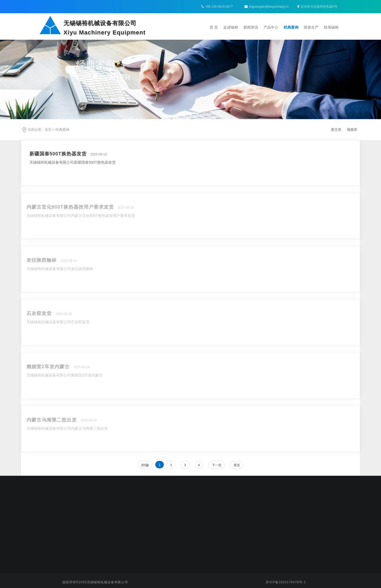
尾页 (237, 465)
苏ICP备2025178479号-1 (286, 582)
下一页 (217, 465)
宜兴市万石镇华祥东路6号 (317, 7)
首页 (48, 130)
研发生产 (311, 27)
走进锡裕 (231, 27)
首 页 (214, 27)
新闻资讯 (251, 27)
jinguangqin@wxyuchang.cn (267, 7)
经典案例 (291, 27)
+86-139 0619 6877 (219, 7)
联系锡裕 (331, 27)
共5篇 (145, 465)
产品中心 (271, 27)
